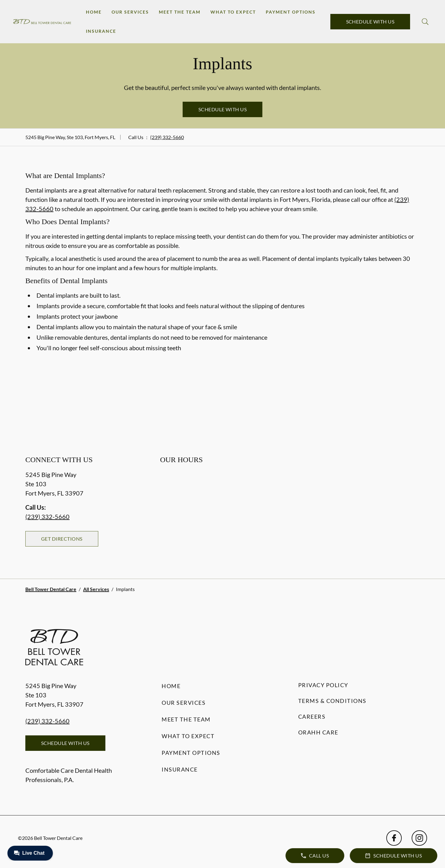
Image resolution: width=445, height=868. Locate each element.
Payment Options (291, 12)
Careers (312, 717)
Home (94, 12)
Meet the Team (180, 12)
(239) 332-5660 (167, 137)
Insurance (101, 31)
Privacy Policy (323, 685)
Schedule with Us (370, 21)
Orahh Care (318, 732)
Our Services (130, 12)
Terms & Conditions (332, 701)
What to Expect (233, 12)
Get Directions (62, 539)
